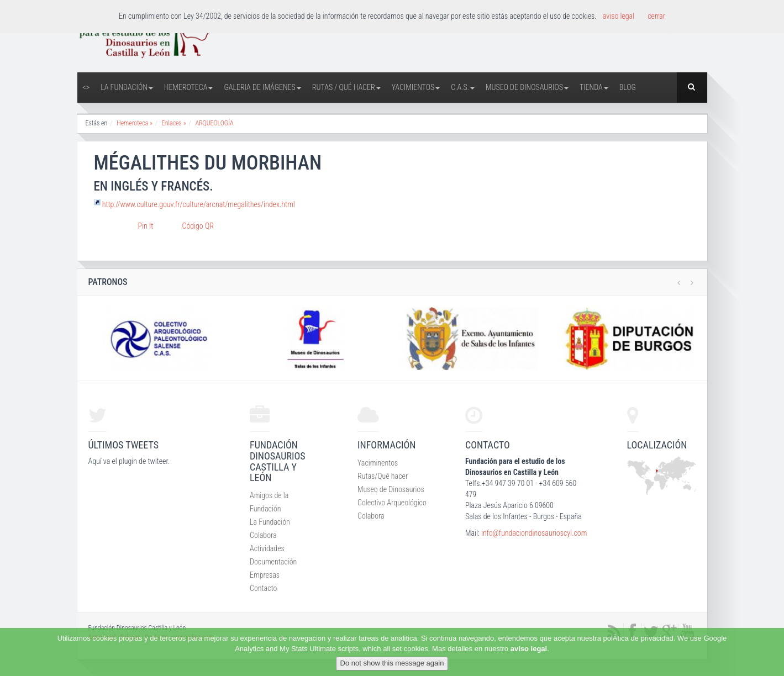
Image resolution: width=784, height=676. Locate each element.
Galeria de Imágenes (262, 87)
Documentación (273, 562)
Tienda (594, 87)
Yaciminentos (378, 463)
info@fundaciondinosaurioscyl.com (534, 533)
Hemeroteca (189, 87)
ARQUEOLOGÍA (214, 123)
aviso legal (529, 649)
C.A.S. (463, 87)
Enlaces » (174, 123)
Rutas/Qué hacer (383, 476)
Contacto (263, 588)
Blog (628, 87)
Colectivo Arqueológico (392, 503)
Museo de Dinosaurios (527, 87)
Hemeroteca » (135, 123)
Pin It (146, 226)
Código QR (198, 226)
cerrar (656, 16)
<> (86, 87)
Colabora (263, 535)
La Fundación (127, 87)
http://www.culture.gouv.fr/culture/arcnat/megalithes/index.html (199, 204)
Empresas (265, 575)
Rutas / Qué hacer (346, 87)
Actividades (267, 548)
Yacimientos (416, 87)
